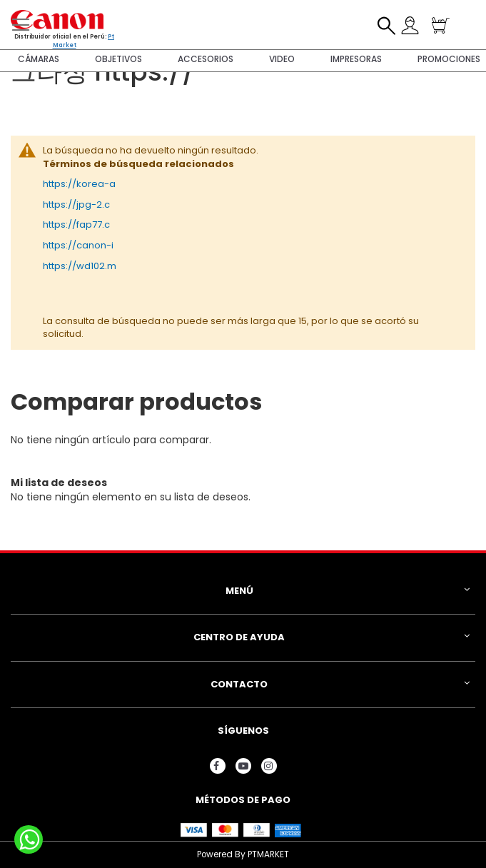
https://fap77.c (76, 224)
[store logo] (57, 20)
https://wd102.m (80, 266)
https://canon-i (78, 245)
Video (282, 59)
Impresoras (356, 59)
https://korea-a (79, 184)
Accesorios (206, 59)
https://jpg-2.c (76, 205)
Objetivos (118, 59)
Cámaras (39, 59)
